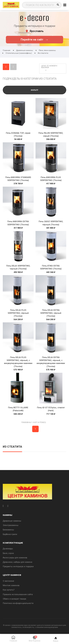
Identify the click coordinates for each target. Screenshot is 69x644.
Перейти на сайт (34, 40)
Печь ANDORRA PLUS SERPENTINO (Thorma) (51, 179)
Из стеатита (12, 447)
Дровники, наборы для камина (17, 562)
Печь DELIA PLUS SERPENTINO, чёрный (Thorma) (18, 313)
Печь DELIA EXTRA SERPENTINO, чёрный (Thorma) (51, 313)
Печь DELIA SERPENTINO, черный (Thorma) (18, 267)
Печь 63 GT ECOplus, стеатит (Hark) (51, 409)
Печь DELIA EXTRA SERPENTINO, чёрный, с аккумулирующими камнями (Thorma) (51, 362)
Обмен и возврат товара (14, 599)
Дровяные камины (12, 521)
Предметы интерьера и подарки (18, 566)
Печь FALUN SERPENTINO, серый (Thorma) (51, 135)
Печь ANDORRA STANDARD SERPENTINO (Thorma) (18, 179)
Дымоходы (8, 549)
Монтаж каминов (11, 585)
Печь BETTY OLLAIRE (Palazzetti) (18, 409)
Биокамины (8, 530)
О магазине (8, 581)
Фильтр (34, 90)
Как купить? (9, 590)
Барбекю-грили (10, 534)
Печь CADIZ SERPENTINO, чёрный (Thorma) (51, 223)
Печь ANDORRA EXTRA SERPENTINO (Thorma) (18, 223)
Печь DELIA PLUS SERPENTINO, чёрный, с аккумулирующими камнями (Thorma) (18, 362)
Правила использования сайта (18, 594)
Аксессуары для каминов (15, 558)
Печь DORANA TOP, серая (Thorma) (18, 135)
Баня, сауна (8, 553)
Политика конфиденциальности (18, 603)
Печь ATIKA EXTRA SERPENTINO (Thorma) (51, 267)
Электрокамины (11, 525)
